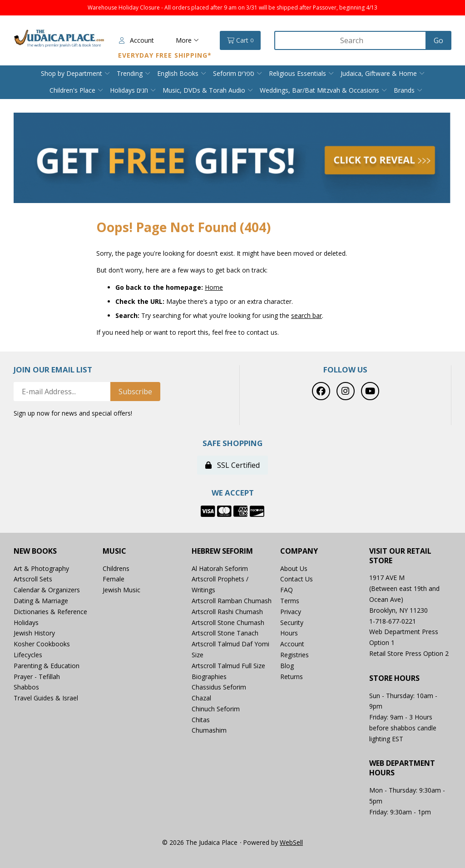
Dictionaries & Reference (50, 612)
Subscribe (135, 392)
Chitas (201, 720)
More (187, 40)
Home (214, 287)
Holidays (26, 622)
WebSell (291, 842)
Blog (287, 666)
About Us (294, 568)
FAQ (287, 590)
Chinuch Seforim (216, 709)
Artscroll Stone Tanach (225, 633)
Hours (289, 633)
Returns (292, 677)
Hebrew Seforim (222, 551)
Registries (294, 655)
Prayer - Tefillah (37, 677)
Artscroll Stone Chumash (228, 622)
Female (114, 579)
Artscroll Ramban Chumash (232, 601)
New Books (35, 551)
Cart (240, 40)
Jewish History (34, 633)
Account (136, 40)
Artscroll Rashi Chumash (227, 612)
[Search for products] (351, 40)
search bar (307, 315)
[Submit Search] (438, 40)
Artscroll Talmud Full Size (228, 666)
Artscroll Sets (33, 579)
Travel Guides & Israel (46, 698)
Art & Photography (41, 568)
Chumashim (209, 730)
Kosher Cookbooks (42, 644)
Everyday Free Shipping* (165, 55)
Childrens (116, 568)
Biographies (209, 677)
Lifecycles (28, 655)
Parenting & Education (47, 666)
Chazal (201, 698)
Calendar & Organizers (47, 590)
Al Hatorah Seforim (220, 568)
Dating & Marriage (41, 601)
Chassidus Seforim (219, 687)
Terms (290, 601)
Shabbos (26, 687)
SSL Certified (232, 465)
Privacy (291, 612)
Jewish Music (121, 590)
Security (292, 622)
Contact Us (297, 579)
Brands (404, 90)
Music (114, 551)
